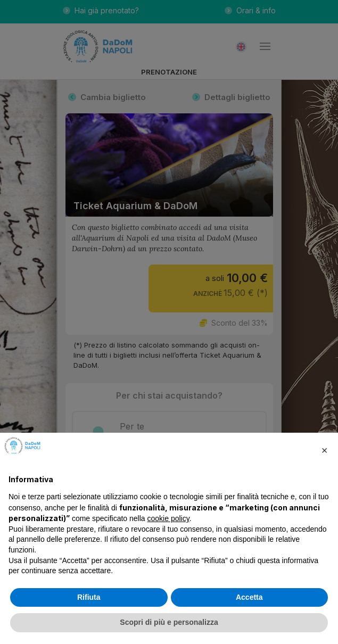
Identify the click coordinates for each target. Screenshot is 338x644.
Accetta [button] (249, 597)
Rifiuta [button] (89, 597)
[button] (324, 450)
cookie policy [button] (168, 518)
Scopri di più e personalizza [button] (169, 622)
